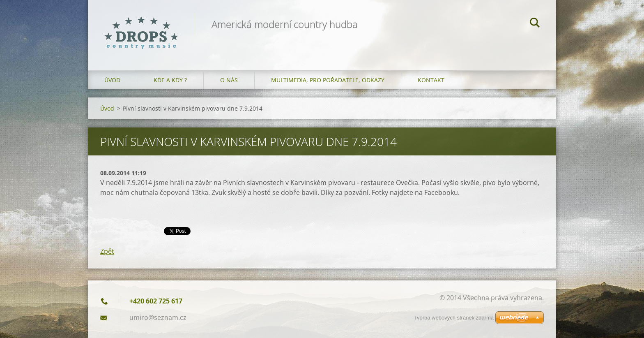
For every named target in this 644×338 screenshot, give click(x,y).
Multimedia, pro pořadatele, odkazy (328, 80)
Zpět (107, 251)
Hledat (535, 24)
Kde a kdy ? (170, 80)
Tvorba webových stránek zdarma (454, 318)
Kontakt (431, 80)
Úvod (112, 80)
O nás (229, 80)
